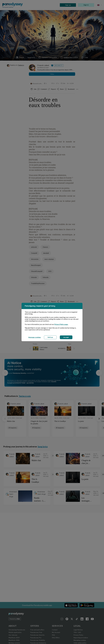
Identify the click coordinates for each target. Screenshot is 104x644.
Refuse (50, 337)
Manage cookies (35, 337)
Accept (66, 337)
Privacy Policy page (61, 324)
